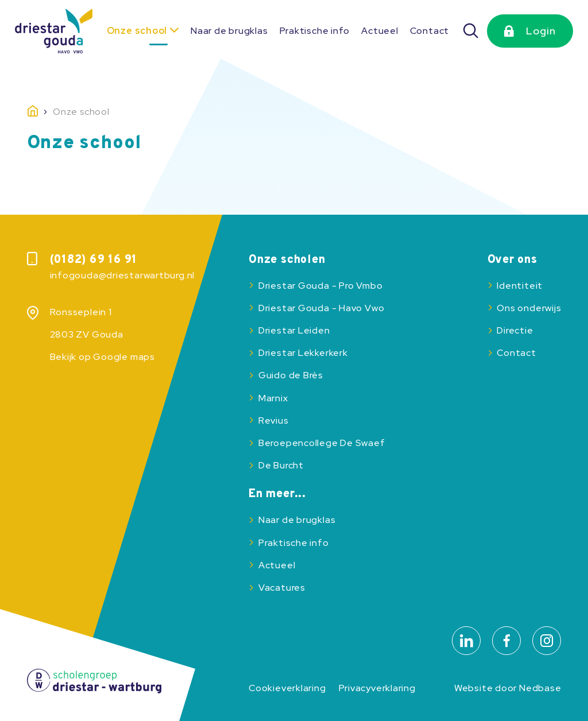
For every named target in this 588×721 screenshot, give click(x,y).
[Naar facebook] (506, 641)
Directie (515, 330)
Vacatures (282, 588)
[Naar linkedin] (466, 641)
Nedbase (540, 688)
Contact (430, 31)
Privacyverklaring (377, 688)
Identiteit (520, 286)
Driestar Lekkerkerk (303, 353)
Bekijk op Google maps (102, 357)
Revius (274, 420)
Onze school (137, 31)
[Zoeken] (471, 31)
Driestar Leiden (294, 330)
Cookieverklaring (287, 688)
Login (541, 31)
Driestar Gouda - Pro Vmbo (320, 286)
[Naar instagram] (547, 641)
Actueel (380, 31)
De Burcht (281, 465)
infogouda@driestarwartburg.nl (123, 275)
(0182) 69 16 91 (94, 260)
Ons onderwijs (529, 308)
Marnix (273, 398)
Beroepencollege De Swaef (322, 443)
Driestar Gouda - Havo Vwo (321, 308)
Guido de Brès (291, 375)
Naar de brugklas (229, 31)
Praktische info (315, 31)
